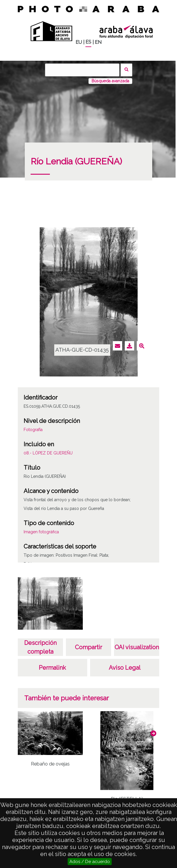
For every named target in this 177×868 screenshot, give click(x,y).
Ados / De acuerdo (90, 862)
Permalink (52, 668)
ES (88, 42)
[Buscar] (82, 70)
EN (98, 42)
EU (79, 42)
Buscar (126, 70)
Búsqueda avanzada (110, 81)
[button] (153, 733)
